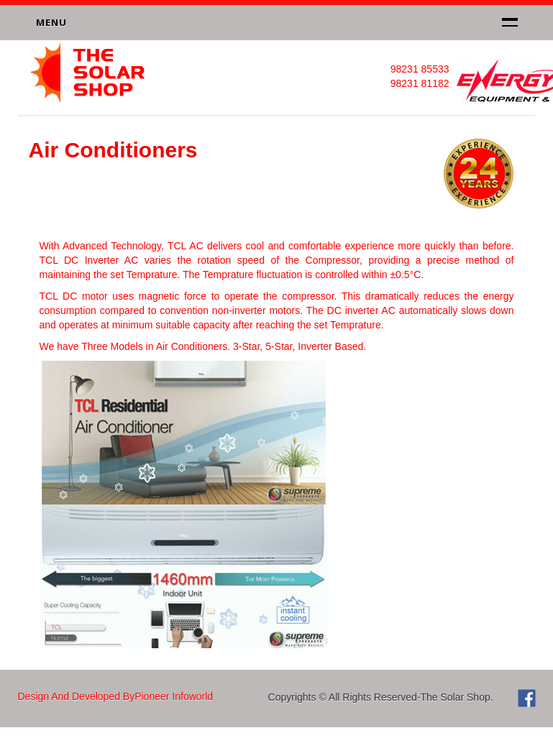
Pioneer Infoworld (174, 696)
